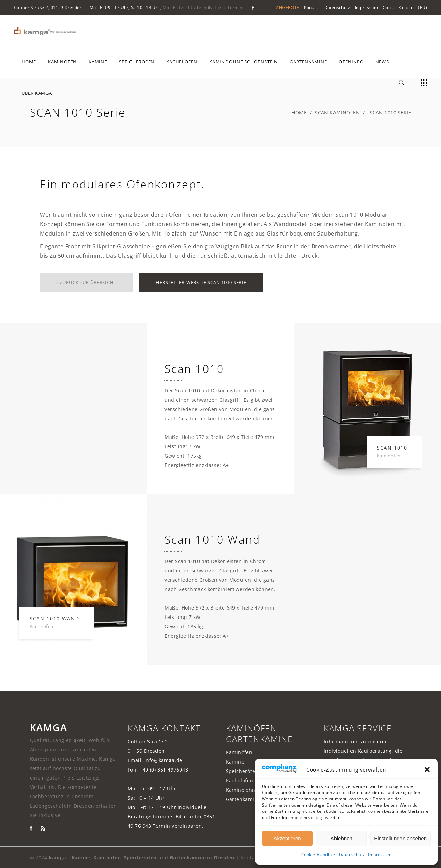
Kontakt (312, 7)
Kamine (235, 762)
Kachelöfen (240, 780)
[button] (427, 769)
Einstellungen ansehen (400, 838)
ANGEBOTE (287, 7)
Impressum (380, 855)
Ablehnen (341, 838)
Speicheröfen (242, 771)
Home (299, 113)
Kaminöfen (239, 752)
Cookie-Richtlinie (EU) (405, 7)
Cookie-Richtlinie (318, 855)
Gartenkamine (243, 799)
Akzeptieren (287, 838)
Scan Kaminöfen (337, 113)
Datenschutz (352, 855)
